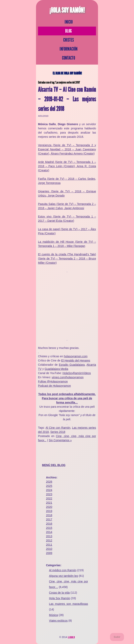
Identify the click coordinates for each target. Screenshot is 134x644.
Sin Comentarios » (60, 440)
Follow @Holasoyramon (53, 381)
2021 (49, 503)
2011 (49, 545)
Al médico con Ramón (63, 570)
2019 (49, 511)
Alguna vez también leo (64, 576)
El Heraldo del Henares (76, 360)
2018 (49, 515)
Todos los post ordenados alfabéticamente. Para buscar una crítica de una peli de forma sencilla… (67, 398)
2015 (49, 528)
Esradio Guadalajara (72, 365)
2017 (49, 519)
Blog (68, 31)
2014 (49, 532)
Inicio (69, 22)
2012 (49, 540)
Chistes (68, 40)
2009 (49, 553)
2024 (49, 490)
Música (53, 615)
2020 (49, 507)
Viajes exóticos (58, 621)
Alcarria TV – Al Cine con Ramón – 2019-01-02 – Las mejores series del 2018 (67, 99)
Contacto (68, 58)
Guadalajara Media (56, 369)
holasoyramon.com (76, 356)
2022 (49, 498)
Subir (117, 637)
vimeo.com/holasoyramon (68, 377)
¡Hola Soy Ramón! (67, 10)
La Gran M (71, 637)
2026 (49, 482)
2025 (49, 486)
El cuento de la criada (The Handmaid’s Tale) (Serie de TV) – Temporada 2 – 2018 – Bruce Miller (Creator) (67, 259)
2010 (49, 549)
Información (68, 49)
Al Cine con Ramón (58, 428)
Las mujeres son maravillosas (68, 604)
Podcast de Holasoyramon (54, 386)
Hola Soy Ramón (60, 598)
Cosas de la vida (59, 593)
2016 (49, 524)
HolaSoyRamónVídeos (77, 373)
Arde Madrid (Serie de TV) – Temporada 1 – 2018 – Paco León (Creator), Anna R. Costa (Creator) (67, 166)
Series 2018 (58, 432)
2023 (49, 494)
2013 (49, 536)
